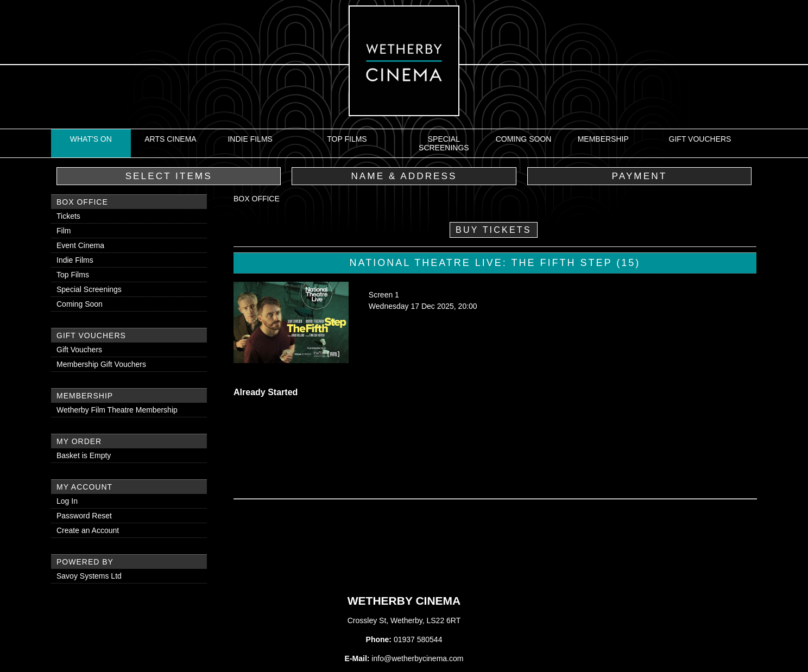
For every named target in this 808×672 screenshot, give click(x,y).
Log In (67, 501)
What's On (91, 139)
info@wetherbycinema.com (417, 658)
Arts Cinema (170, 139)
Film (64, 231)
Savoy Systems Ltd (89, 576)
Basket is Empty (84, 455)
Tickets (68, 216)
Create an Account (88, 530)
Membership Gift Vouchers (101, 364)
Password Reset (84, 516)
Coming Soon (524, 139)
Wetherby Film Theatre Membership (117, 410)
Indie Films (250, 139)
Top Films (347, 139)
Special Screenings (444, 143)
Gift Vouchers (700, 139)
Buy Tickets (494, 230)
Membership (603, 139)
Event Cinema (80, 245)
